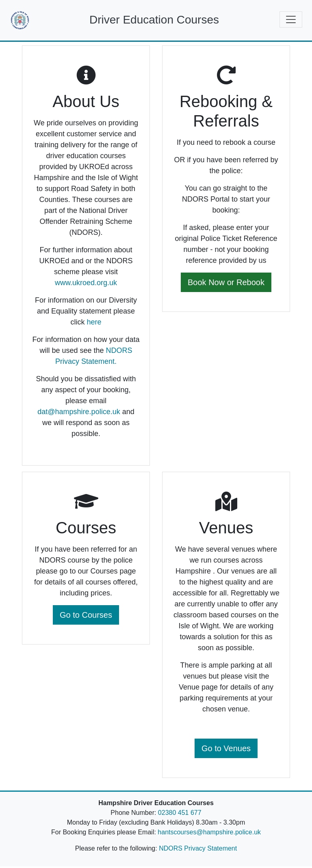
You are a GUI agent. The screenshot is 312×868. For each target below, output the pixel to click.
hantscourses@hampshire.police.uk (209, 834)
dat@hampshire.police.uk (79, 413)
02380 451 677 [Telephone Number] (180, 814)
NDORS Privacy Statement (198, 850)
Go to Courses (86, 617)
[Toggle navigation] (291, 19)
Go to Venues (226, 750)
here (94, 324)
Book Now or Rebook (226, 284)
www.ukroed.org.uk (86, 284)
